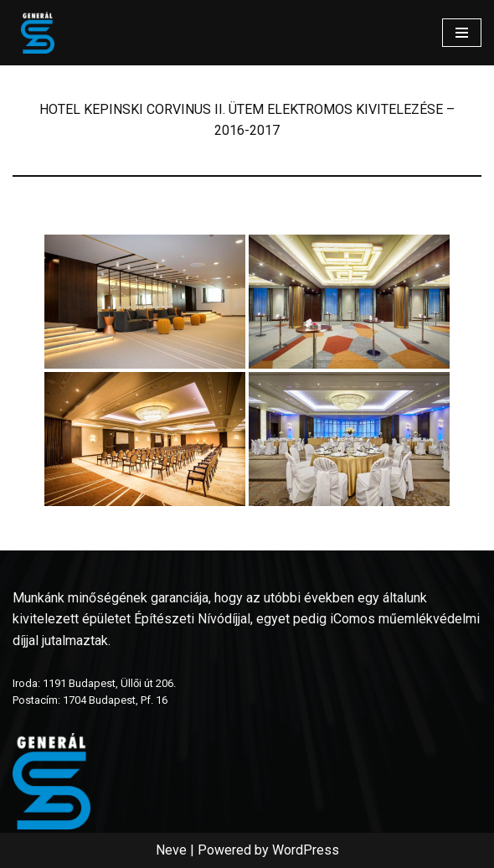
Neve (171, 850)
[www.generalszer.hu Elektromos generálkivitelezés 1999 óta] (38, 33)
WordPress (306, 850)
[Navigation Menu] (462, 33)
